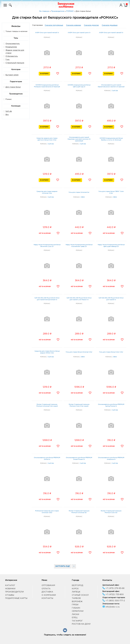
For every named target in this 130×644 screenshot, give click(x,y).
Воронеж (77, 602)
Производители (14, 592)
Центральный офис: (111, 585)
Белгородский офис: (111, 591)
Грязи (75, 605)
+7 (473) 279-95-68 (113, 588)
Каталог (10, 585)
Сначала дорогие (91, 25)
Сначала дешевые (110, 25)
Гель (8, 60)
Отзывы (10, 595)
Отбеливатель (12, 56)
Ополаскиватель (13, 44)
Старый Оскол (80, 595)
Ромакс (7, 99)
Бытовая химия (12, 75)
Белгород (77, 585)
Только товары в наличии (15, 31)
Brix (7, 115)
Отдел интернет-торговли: (114, 598)
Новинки (10, 589)
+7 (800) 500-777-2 (114, 601)
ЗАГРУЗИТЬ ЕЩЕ (63, 566)
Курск (75, 589)
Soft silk (9, 111)
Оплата (46, 589)
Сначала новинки (74, 25)
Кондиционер (11, 47)
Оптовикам (48, 585)
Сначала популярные (54, 25)
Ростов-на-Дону (81, 624)
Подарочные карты (16, 598)
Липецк (76, 592)
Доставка (47, 592)
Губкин (76, 608)
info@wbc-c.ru (111, 607)
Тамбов (76, 598)
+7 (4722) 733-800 (113, 594)
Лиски (75, 614)
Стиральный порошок (15, 63)
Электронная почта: (111, 604)
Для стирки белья (13, 87)
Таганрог (77, 621)
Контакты (47, 598)
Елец (75, 618)
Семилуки (78, 611)
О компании (49, 595)
